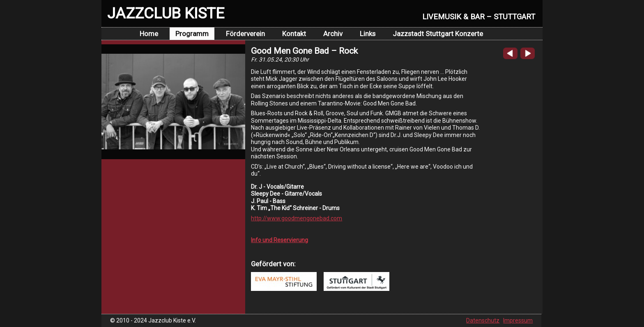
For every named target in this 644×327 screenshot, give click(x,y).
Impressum (518, 320)
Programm (192, 34)
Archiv (333, 34)
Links (368, 34)
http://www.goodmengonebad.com (297, 218)
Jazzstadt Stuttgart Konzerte (438, 34)
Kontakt (294, 34)
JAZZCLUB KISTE (166, 13)
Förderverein (245, 34)
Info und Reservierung (279, 240)
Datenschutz (483, 320)
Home (149, 34)
